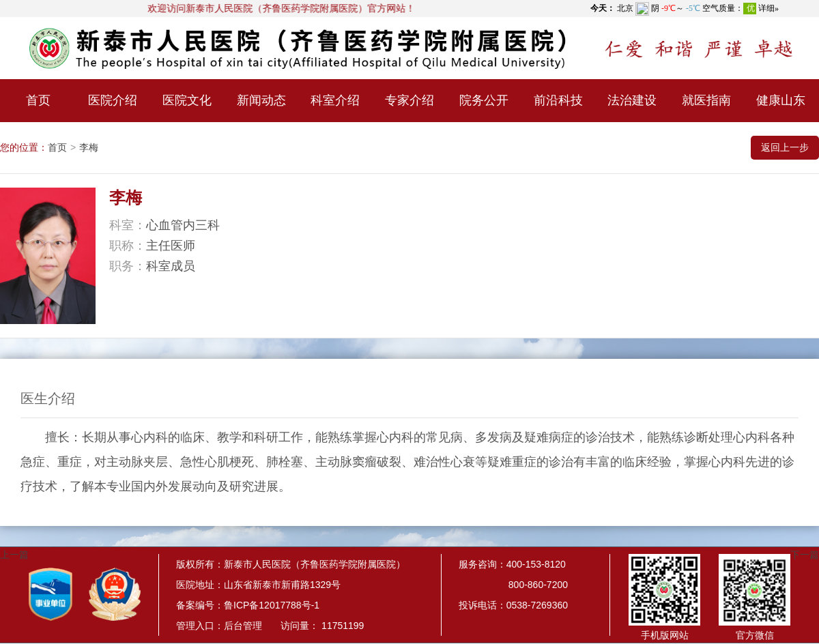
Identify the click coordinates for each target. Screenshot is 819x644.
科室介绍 (335, 100)
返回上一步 (785, 147)
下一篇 (805, 555)
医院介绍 (113, 100)
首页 (38, 100)
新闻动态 (261, 100)
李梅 (89, 147)
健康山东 (781, 100)
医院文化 (187, 100)
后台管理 (243, 626)
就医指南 (706, 100)
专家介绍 (409, 100)
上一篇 (14, 555)
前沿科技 (558, 100)
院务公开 (484, 100)
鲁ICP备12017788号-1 (272, 605)
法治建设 (632, 100)
